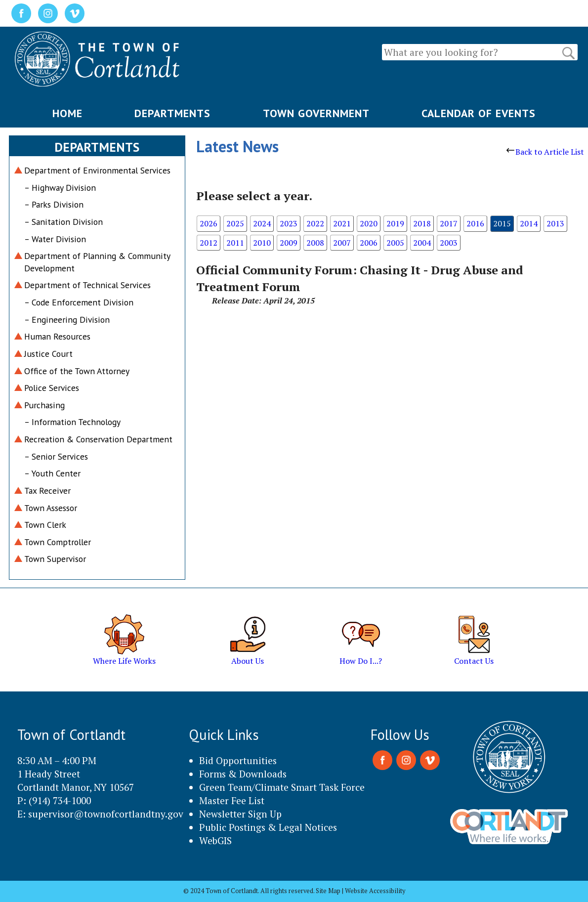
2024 (262, 223)
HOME (67, 113)
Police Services (52, 388)
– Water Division (55, 239)
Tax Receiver (47, 491)
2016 (475, 223)
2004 (422, 243)
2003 (449, 243)
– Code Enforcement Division (79, 302)
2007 (342, 243)
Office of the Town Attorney (77, 371)
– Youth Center (52, 473)
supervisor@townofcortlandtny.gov (106, 814)
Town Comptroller (58, 542)
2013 (555, 223)
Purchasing (44, 405)
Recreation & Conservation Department (98, 439)
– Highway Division (60, 188)
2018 (422, 223)
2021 (342, 223)
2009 (289, 243)
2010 (262, 243)
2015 (502, 223)
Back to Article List (545, 152)
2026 (209, 223)
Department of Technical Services (87, 285)
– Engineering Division (67, 320)
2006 (369, 243)
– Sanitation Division (63, 222)
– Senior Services (56, 456)
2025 (235, 223)
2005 (395, 243)
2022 (315, 223)
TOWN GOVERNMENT (316, 113)
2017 (449, 223)
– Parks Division (54, 204)
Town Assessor (51, 508)
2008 (315, 243)
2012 (209, 243)
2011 (235, 243)
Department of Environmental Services (97, 170)
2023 (289, 223)
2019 (395, 223)
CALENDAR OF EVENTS (479, 113)
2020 (369, 223)
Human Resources (57, 336)
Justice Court (48, 354)
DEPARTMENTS (172, 113)
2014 (529, 223)
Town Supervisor (55, 559)
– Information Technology (72, 422)
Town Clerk (45, 525)
